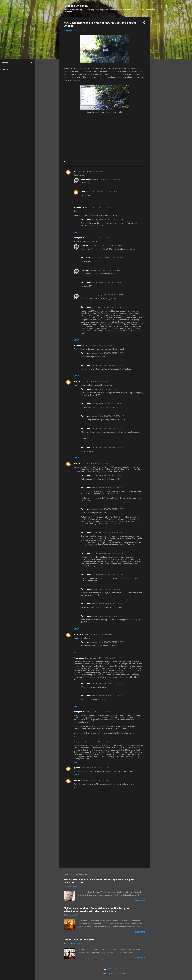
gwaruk (77, 768)
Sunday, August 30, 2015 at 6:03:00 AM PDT (100, 742)
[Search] (166, 7)
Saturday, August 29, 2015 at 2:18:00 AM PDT (100, 207)
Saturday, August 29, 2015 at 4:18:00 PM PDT (108, 447)
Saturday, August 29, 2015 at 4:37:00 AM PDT (108, 389)
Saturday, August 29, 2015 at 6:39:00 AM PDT (108, 488)
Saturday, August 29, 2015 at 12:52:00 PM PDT (108, 589)
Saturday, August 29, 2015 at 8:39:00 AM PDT (108, 295)
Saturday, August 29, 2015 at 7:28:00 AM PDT (108, 642)
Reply (76, 202)
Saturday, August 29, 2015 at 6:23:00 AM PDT (108, 475)
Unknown (78, 381)
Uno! (76, 171)
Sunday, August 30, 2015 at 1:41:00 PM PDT (107, 307)
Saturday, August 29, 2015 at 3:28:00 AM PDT (100, 238)
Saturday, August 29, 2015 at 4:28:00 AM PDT (98, 381)
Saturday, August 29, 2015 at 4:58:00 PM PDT (108, 616)
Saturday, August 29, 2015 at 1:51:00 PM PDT (108, 683)
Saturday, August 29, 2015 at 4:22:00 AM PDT (100, 345)
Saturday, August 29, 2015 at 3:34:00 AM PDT (108, 246)
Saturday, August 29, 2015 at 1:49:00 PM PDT (108, 604)
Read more (140, 901)
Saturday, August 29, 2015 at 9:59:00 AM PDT (108, 365)
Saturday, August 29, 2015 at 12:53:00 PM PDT (108, 220)
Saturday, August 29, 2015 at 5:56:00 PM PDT (108, 696)
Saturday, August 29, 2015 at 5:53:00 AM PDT (98, 463)
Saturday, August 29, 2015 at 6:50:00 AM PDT (108, 270)
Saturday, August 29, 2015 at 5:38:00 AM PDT (108, 353)
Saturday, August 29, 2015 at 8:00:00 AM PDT (108, 283)
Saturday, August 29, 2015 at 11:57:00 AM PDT (101, 191)
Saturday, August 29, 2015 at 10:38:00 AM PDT (108, 553)
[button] (144, 23)
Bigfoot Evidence (76, 6)
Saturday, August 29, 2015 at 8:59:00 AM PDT (100, 658)
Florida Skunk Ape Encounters (79, 940)
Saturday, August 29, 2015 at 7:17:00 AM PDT (108, 509)
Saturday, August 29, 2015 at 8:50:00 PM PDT (100, 712)
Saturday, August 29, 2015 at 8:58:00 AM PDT (108, 532)
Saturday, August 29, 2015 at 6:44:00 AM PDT (100, 634)
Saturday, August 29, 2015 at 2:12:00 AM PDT (94, 171)
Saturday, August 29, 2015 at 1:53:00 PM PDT (108, 428)
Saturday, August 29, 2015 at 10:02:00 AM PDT (108, 416)
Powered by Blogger (113, 969)
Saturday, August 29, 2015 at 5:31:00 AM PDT (108, 404)
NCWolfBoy (79, 634)
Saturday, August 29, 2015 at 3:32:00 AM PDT (108, 179)
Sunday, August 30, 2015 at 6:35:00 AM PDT (96, 768)
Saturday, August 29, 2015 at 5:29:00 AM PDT (108, 258)
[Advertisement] (160, 54)
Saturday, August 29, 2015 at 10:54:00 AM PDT (108, 575)
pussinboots (86, 179)
